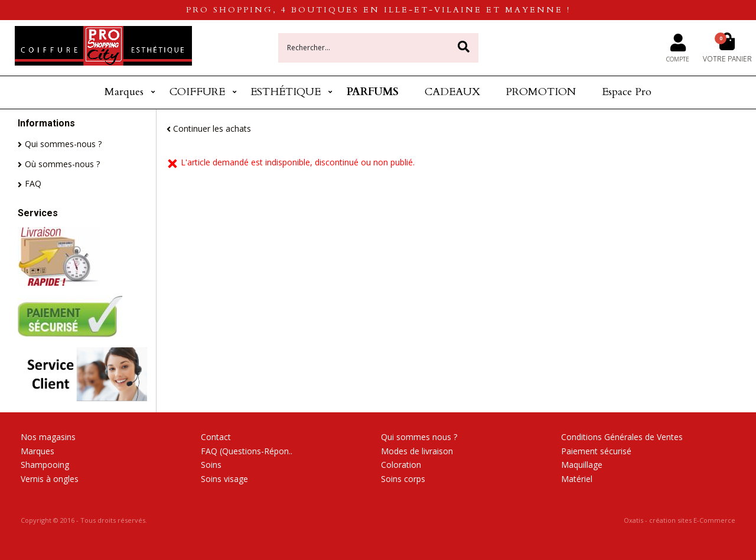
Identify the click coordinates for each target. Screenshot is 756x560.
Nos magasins (48, 437)
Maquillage (582, 465)
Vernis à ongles (50, 479)
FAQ (33, 183)
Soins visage (224, 479)
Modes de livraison (417, 451)
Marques (124, 92)
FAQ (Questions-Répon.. (247, 451)
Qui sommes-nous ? (63, 144)
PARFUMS (373, 92)
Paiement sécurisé (596, 451)
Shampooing (45, 465)
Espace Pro (627, 92)
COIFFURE (197, 92)
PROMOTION (541, 92)
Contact (216, 437)
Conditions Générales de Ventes (622, 437)
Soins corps (403, 479)
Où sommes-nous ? (62, 164)
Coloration (401, 465)
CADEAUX (452, 92)
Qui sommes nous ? (419, 437)
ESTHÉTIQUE (286, 92)
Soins (211, 465)
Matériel (577, 479)
